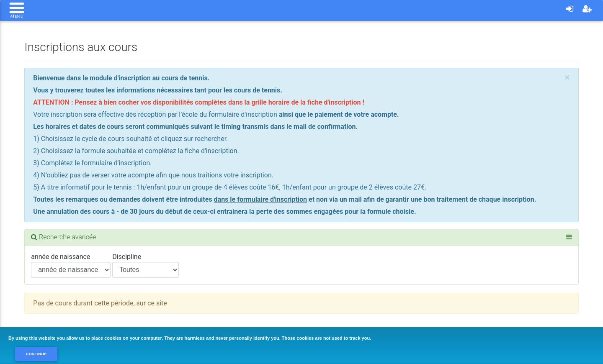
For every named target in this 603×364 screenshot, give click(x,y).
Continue (36, 354)
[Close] (567, 77)
